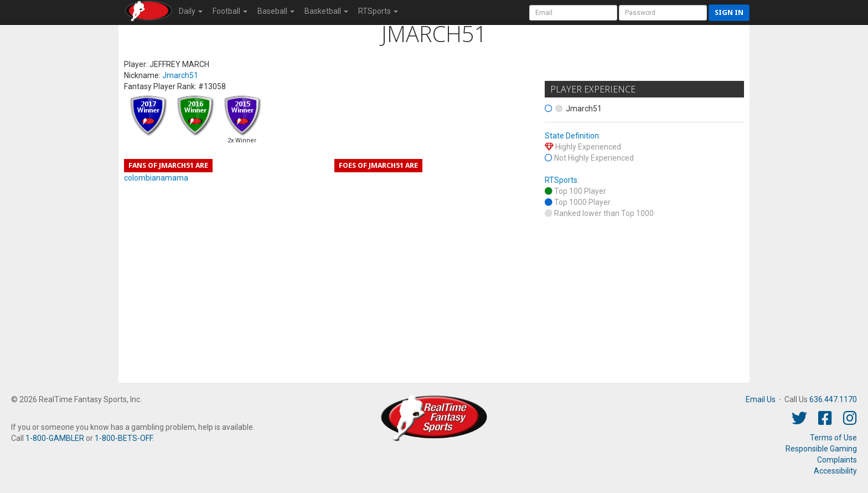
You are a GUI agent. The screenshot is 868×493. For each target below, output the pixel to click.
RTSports (561, 180)
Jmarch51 (180, 75)
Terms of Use (833, 438)
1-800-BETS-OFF (123, 438)
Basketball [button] (326, 11)
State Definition (572, 136)
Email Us (761, 399)
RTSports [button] (378, 11)
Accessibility (835, 471)
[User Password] (663, 13)
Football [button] (230, 11)
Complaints (837, 460)
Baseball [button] (276, 11)
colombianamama (156, 178)
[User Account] (573, 13)
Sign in (729, 12)
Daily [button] (191, 11)
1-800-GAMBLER (55, 438)
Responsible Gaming (821, 449)
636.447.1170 (833, 399)
